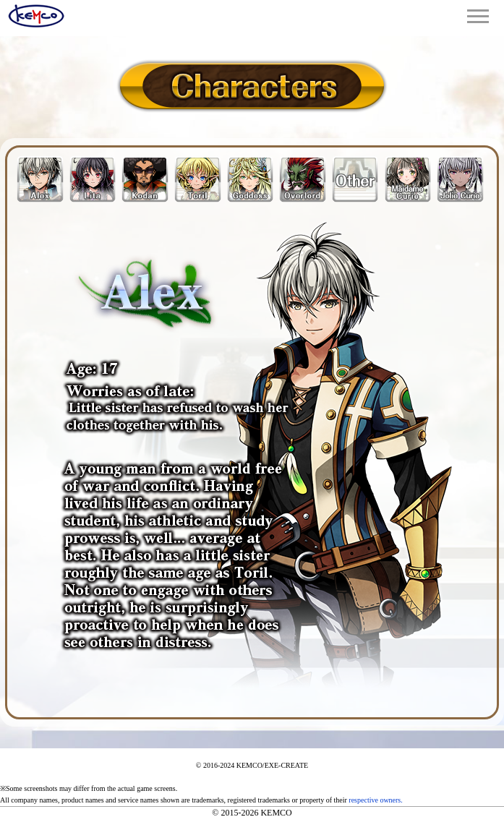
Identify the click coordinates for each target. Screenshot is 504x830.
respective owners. (375, 800)
